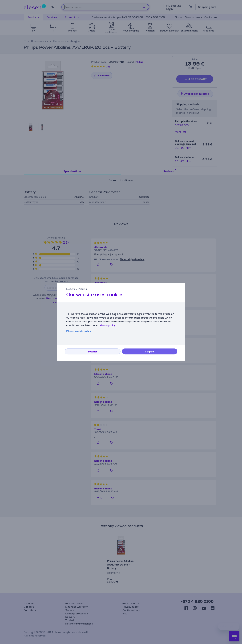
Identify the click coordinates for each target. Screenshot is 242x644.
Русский (83, 289)
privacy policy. (107, 325)
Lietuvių (71, 289)
